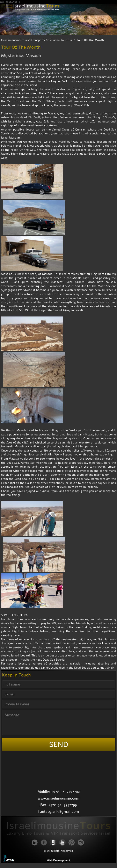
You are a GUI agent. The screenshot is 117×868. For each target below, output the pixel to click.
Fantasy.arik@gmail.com (58, 812)
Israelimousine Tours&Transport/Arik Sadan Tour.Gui (36, 40)
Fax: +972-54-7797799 (58, 805)
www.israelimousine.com (58, 798)
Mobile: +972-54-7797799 (58, 792)
